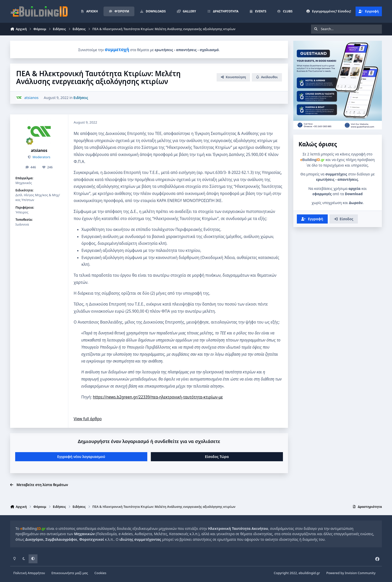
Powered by (351, 573)
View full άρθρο (88, 419)
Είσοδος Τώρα (217, 457)
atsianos (39, 150)
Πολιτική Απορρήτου (29, 573)
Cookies (100, 573)
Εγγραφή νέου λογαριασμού (81, 457)
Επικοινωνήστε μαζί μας (70, 573)
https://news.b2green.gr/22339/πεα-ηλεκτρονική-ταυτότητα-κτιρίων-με (158, 397)
